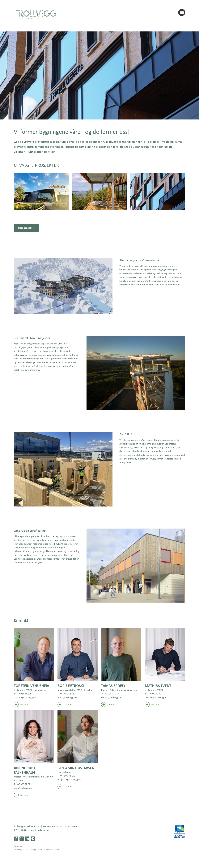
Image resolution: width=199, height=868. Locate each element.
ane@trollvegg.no (23, 788)
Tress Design (30, 850)
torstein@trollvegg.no (25, 697)
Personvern (19, 846)
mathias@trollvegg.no (156, 697)
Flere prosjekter (26, 228)
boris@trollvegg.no (67, 697)
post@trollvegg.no (39, 830)
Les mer (21, 705)
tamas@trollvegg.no (111, 697)
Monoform (54, 850)
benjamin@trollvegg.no (69, 779)
